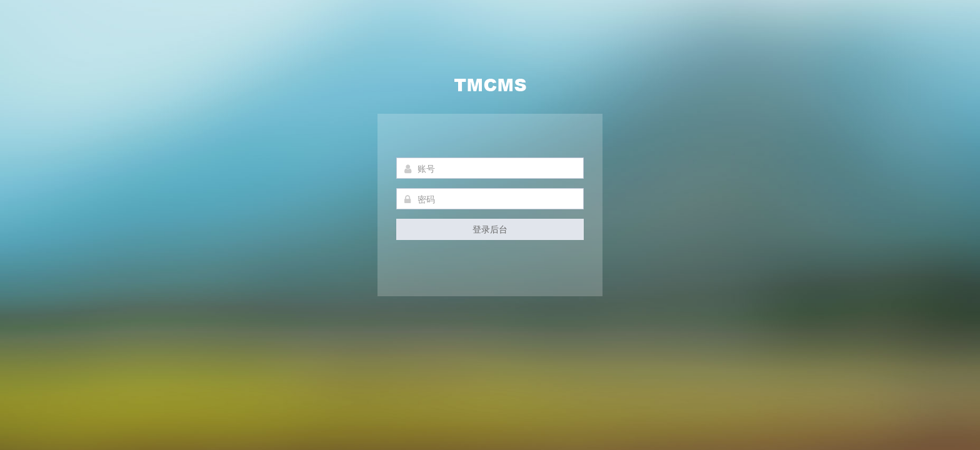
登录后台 (490, 229)
